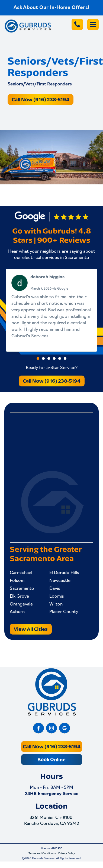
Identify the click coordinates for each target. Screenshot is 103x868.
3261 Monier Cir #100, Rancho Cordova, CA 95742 (52, 821)
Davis (55, 589)
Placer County (64, 612)
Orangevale (21, 604)
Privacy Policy (67, 853)
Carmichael (21, 573)
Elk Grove (19, 597)
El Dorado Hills (64, 573)
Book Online (51, 759)
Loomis (57, 597)
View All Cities (31, 629)
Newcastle (60, 581)
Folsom (17, 581)
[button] (38, 358)
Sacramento (22, 589)
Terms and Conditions (42, 853)
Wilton (56, 604)
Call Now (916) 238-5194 (41, 99)
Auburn (17, 612)
